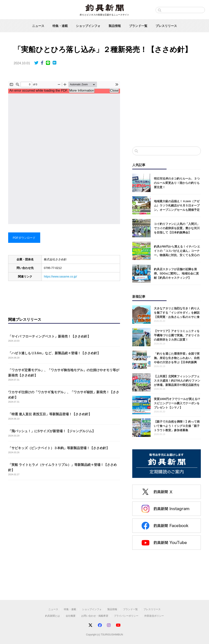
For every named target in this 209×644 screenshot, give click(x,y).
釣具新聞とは (52, 616)
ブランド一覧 (138, 26)
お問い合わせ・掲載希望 (95, 616)
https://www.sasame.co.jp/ (60, 276)
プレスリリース (166, 26)
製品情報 (115, 26)
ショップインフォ (88, 26)
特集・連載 (60, 26)
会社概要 (71, 616)
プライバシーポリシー (126, 616)
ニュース (38, 26)
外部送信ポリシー (154, 616)
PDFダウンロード (24, 238)
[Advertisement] (167, 110)
